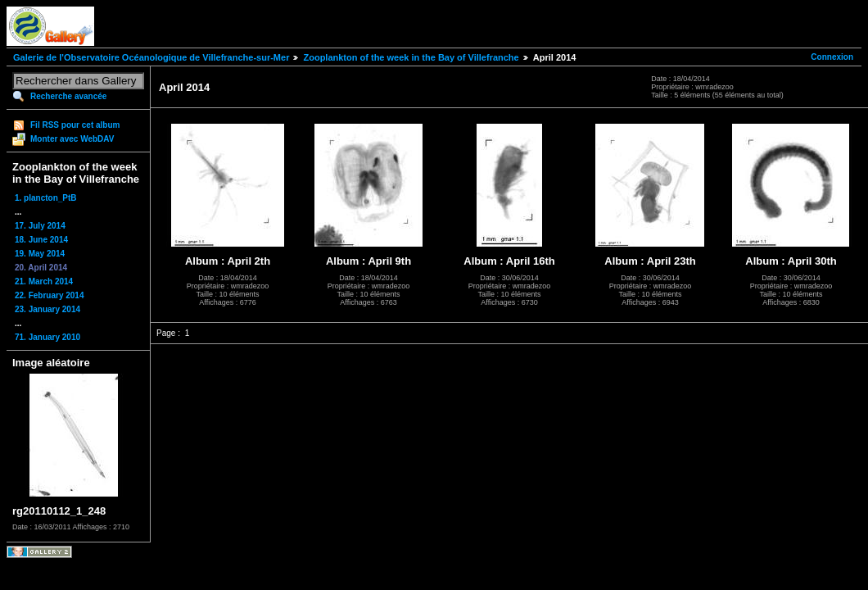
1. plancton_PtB (46, 198)
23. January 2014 (47, 309)
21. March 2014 (44, 281)
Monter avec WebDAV (72, 139)
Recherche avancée (68, 96)
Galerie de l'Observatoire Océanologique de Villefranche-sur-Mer (151, 57)
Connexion (832, 57)
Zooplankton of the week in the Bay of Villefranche (411, 57)
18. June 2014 (41, 240)
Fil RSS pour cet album (75, 125)
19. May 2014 (40, 254)
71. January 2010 (47, 337)
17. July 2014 (40, 226)
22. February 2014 (50, 295)
